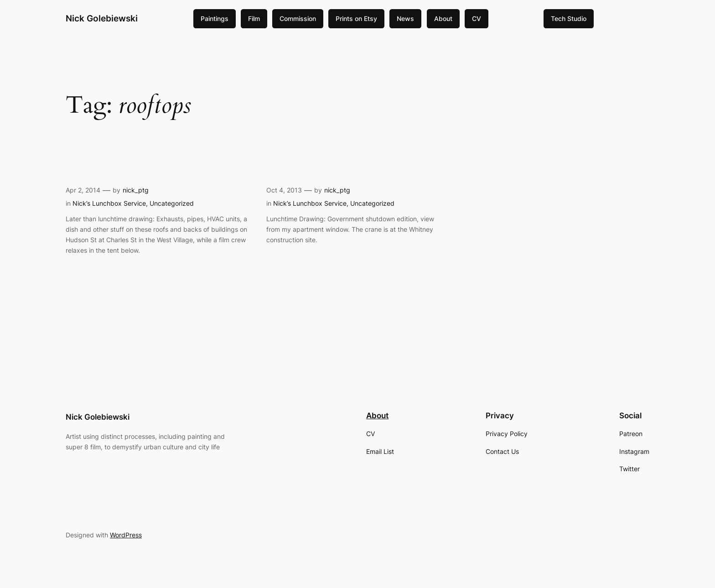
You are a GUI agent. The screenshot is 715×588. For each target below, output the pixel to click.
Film (254, 18)
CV (477, 18)
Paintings (215, 18)
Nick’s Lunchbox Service (109, 203)
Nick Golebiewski (102, 18)
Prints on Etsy (356, 18)
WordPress (126, 535)
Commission (298, 18)
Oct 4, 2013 (284, 190)
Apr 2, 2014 (83, 190)
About (443, 18)
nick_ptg (136, 190)
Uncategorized (172, 203)
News (405, 18)
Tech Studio (569, 18)
